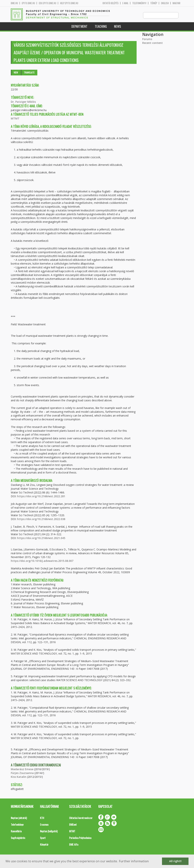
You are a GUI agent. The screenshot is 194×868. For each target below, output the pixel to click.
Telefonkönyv (139, 3)
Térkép (154, 3)
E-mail (125, 3)
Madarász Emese (22, 769)
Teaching (101, 26)
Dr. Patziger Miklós (23, 102)
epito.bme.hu (28, 3)
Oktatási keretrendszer (81, 818)
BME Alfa (74, 845)
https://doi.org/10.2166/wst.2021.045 (41, 538)
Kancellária (16, 831)
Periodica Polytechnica (80, 838)
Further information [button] (134, 861)
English (165, 3)
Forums (147, 39)
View (16, 73)
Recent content (153, 43)
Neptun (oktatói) (19, 818)
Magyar (176, 3)
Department (79, 26)
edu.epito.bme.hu (48, 3)
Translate (29, 73)
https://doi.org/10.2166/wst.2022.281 (41, 496)
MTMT (15, 119)
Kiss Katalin (19, 777)
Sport (43, 838)
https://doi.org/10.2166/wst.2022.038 (41, 519)
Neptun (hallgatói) (49, 831)
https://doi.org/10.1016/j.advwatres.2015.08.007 (42, 561)
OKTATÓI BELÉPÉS (111, 3)
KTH (42, 818)
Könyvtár (44, 845)
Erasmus (44, 825)
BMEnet (73, 825)
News (118, 26)
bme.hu (14, 3)
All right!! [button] (175, 861)
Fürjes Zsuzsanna (22, 773)
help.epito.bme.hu (69, 3)
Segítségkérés (18, 838)
